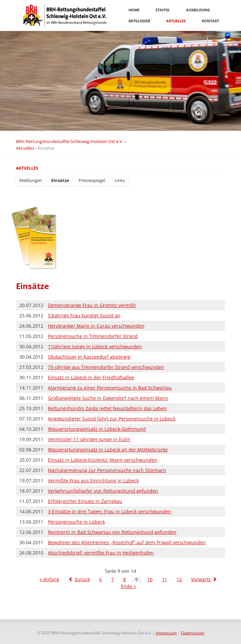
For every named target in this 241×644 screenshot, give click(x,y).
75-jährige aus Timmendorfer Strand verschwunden (106, 367)
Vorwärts (201, 579)
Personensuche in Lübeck (76, 522)
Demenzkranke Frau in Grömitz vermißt (92, 305)
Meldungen (31, 180)
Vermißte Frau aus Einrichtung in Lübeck (93, 481)
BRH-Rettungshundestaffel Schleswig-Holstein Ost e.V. (70, 141)
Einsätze (60, 180)
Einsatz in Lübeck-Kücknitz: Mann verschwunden (103, 460)
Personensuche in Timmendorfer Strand (93, 336)
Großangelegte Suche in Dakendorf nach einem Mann (108, 398)
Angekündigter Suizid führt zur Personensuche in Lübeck (112, 419)
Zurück (82, 579)
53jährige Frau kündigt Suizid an (84, 316)
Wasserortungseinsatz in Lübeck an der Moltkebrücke (108, 450)
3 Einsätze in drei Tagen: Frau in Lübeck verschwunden (110, 511)
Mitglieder (139, 21)
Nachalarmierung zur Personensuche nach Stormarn (107, 470)
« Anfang (49, 579)
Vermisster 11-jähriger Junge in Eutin (89, 439)
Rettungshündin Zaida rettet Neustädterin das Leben (107, 408)
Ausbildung (198, 10)
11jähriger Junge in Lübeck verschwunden (95, 346)
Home (134, 10)
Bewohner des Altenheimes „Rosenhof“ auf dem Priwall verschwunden (127, 542)
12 (179, 579)
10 (150, 579)
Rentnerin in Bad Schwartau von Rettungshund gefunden (112, 532)
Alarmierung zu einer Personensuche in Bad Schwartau (110, 388)
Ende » (128, 586)
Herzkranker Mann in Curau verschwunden (96, 326)
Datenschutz (193, 633)
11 (164, 579)
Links (120, 180)
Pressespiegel (92, 180)
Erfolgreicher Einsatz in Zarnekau (85, 501)
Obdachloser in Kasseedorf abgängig (89, 357)
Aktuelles (176, 21)
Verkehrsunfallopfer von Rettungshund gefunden (103, 491)
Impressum (166, 633)
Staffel (163, 10)
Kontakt (210, 21)
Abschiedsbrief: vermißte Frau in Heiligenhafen (101, 553)
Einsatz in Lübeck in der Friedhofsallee (91, 377)
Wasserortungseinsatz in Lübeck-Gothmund (97, 429)
